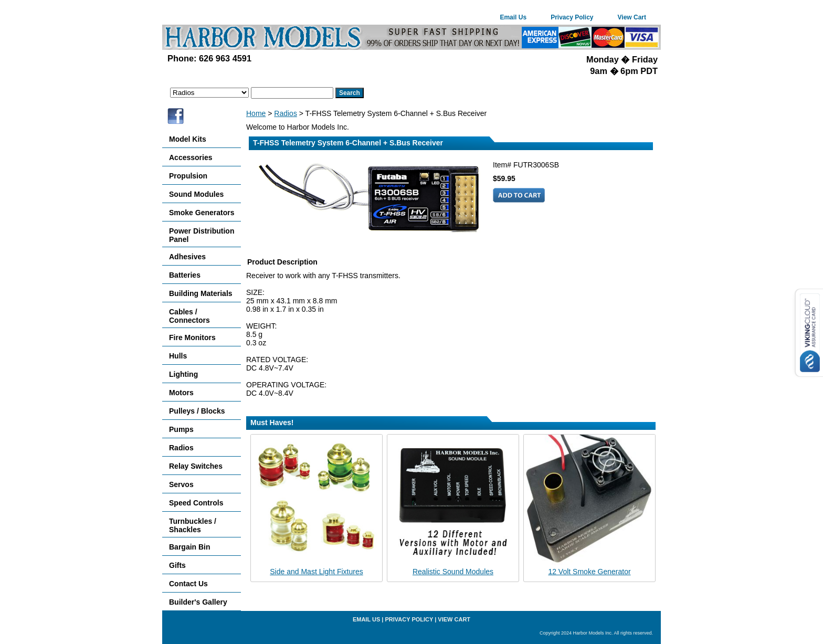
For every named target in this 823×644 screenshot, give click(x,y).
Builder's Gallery (198, 602)
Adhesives (187, 257)
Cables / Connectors (189, 316)
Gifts (177, 565)
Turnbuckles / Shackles (193, 525)
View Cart (632, 17)
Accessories (191, 157)
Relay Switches (196, 466)
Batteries (185, 275)
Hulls (178, 356)
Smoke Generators (202, 213)
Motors (181, 393)
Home (256, 113)
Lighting (183, 374)
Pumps (181, 429)
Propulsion (188, 176)
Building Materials (201, 293)
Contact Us (188, 584)
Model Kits (188, 139)
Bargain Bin (190, 547)
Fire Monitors (192, 337)
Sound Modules (196, 194)
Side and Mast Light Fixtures (316, 572)
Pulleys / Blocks (197, 411)
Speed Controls (196, 503)
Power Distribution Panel (202, 235)
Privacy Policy (572, 17)
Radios (286, 113)
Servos (181, 484)
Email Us (513, 17)
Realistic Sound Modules (453, 572)
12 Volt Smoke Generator (589, 572)
